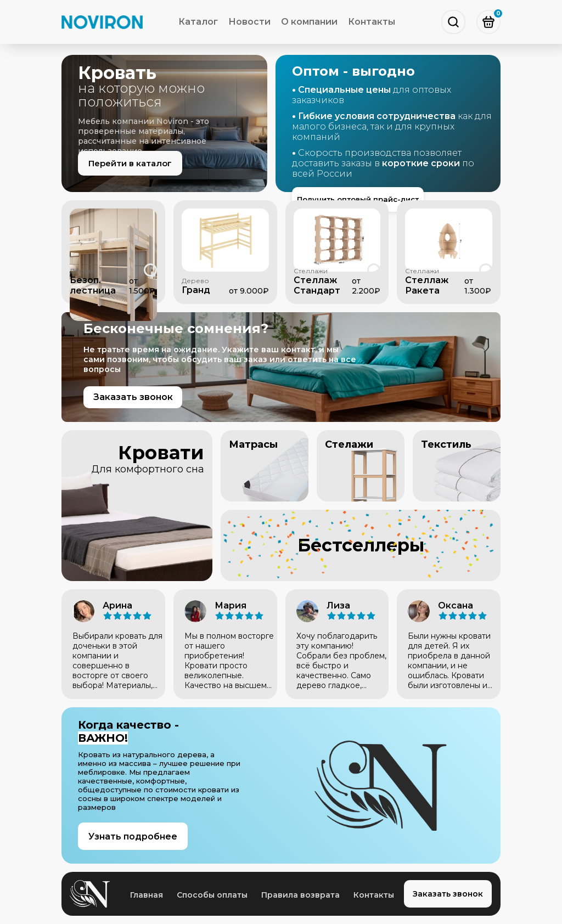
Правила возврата (300, 895)
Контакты (372, 22)
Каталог (198, 22)
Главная (147, 895)
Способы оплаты (212, 895)
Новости (249, 22)
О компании (309, 22)
